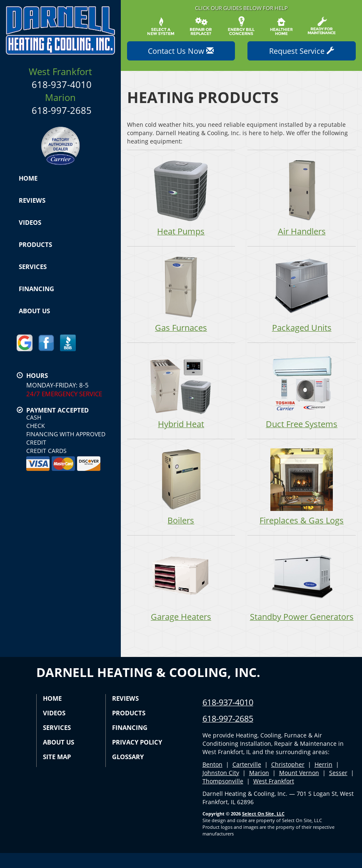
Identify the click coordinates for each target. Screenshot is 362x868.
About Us (34, 311)
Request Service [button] (302, 51)
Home (28, 178)
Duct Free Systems (302, 391)
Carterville (247, 779)
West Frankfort (274, 796)
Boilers (181, 488)
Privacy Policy (137, 757)
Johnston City (221, 788)
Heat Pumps (181, 198)
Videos (30, 222)
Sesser (338, 788)
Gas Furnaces (181, 295)
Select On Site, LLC (263, 829)
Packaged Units (302, 295)
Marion (259, 788)
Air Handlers (302, 198)
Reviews (32, 200)
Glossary (128, 772)
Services (33, 267)
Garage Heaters (181, 585)
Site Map (57, 772)
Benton (212, 779)
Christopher (288, 779)
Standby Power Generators (302, 591)
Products (35, 244)
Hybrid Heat (181, 391)
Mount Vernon (299, 788)
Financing (36, 289)
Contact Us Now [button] (181, 51)
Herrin (323, 779)
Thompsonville (223, 796)
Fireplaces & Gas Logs (302, 488)
